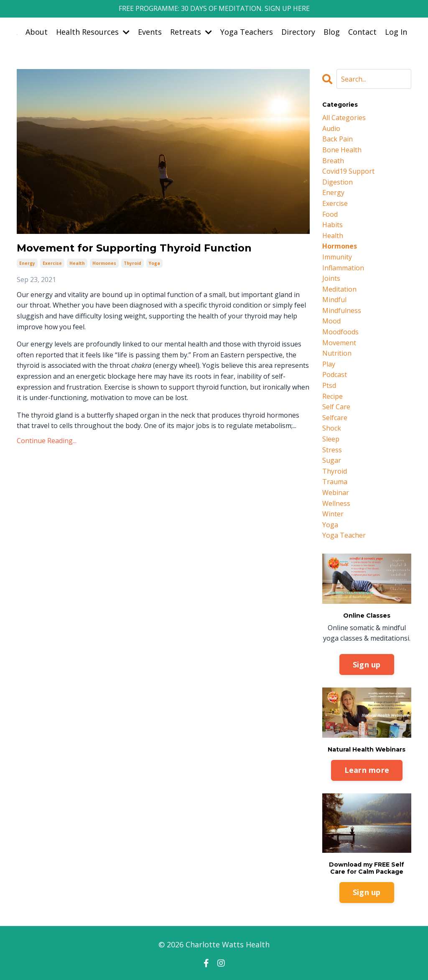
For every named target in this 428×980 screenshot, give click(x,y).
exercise (52, 263)
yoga (154, 263)
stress (332, 450)
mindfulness (342, 310)
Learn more (367, 770)
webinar (336, 493)
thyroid (132, 263)
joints (331, 278)
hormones (104, 263)
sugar (332, 460)
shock (332, 428)
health (77, 263)
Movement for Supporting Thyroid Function (134, 248)
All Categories (344, 118)
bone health (342, 150)
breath (333, 161)
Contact (362, 32)
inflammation (343, 268)
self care (336, 407)
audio (331, 128)
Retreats (191, 32)
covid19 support (348, 171)
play (329, 364)
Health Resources (93, 32)
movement (339, 343)
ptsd (329, 385)
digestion (338, 182)
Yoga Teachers (247, 32)
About (37, 32)
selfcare (335, 418)
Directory (298, 32)
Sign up (367, 664)
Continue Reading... (47, 441)
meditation (339, 289)
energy (27, 263)
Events (150, 32)
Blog (332, 32)
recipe (332, 396)
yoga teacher (344, 535)
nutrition (337, 353)
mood (331, 321)
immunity (337, 257)
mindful (334, 300)
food (330, 214)
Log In (396, 32)
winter (333, 514)
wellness (336, 503)
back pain (338, 139)
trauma (335, 482)
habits (332, 225)
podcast (335, 375)
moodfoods (340, 332)
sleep (331, 439)
